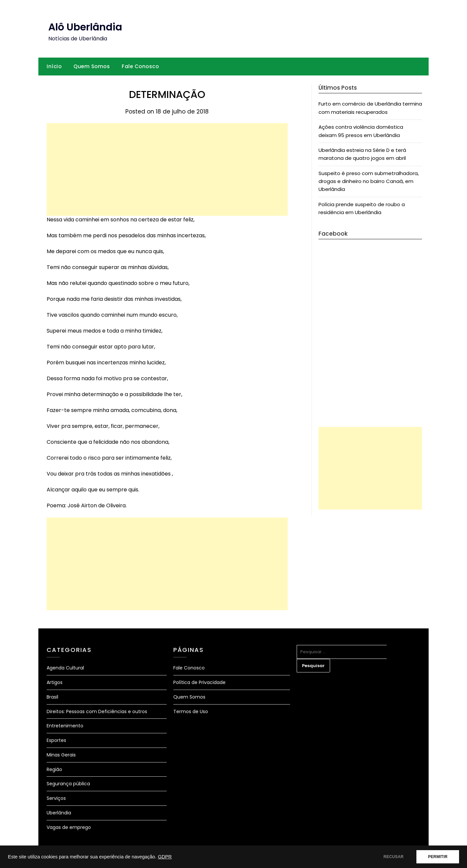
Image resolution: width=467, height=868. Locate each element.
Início (54, 66)
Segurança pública (68, 784)
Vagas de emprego (69, 827)
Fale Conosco (140, 66)
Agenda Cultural (65, 668)
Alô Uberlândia (85, 27)
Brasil (52, 697)
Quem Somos (92, 66)
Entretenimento (65, 726)
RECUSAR (394, 857)
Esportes (56, 740)
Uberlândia (59, 813)
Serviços (56, 798)
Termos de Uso (191, 711)
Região (54, 769)
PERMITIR (438, 857)
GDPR (165, 857)
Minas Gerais (61, 755)
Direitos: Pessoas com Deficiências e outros (97, 711)
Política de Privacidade (199, 682)
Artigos (55, 682)
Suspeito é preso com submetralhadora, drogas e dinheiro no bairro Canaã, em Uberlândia (369, 181)
